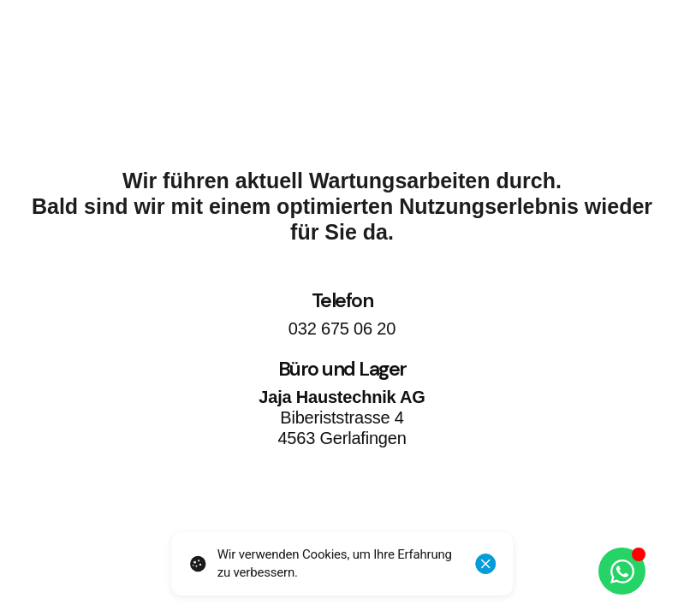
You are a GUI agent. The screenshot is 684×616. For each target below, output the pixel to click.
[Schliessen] (485, 564)
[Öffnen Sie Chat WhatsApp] (622, 571)
